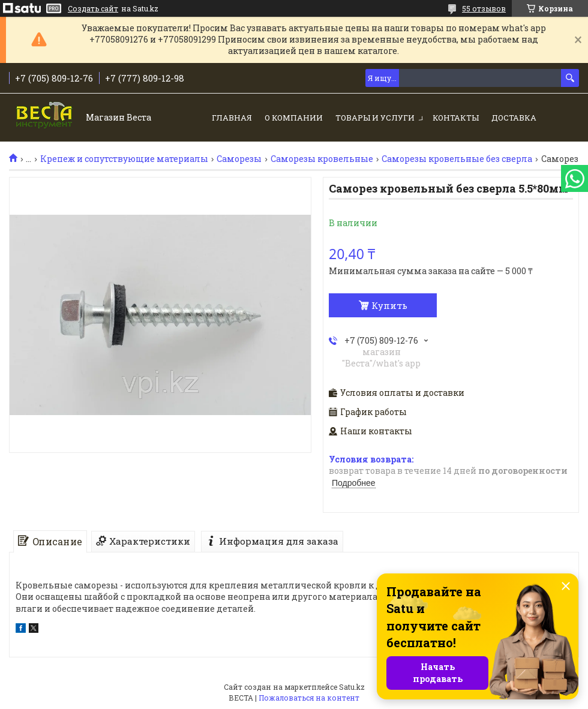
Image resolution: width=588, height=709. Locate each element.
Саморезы (239, 159)
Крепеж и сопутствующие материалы (124, 159)
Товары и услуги (375, 118)
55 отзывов (484, 8)
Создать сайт (93, 8)
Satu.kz (352, 687)
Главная (232, 118)
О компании (294, 118)
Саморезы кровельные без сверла (457, 159)
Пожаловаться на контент (309, 698)
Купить (389, 305)
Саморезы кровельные (322, 159)
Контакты (456, 118)
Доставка (514, 118)
